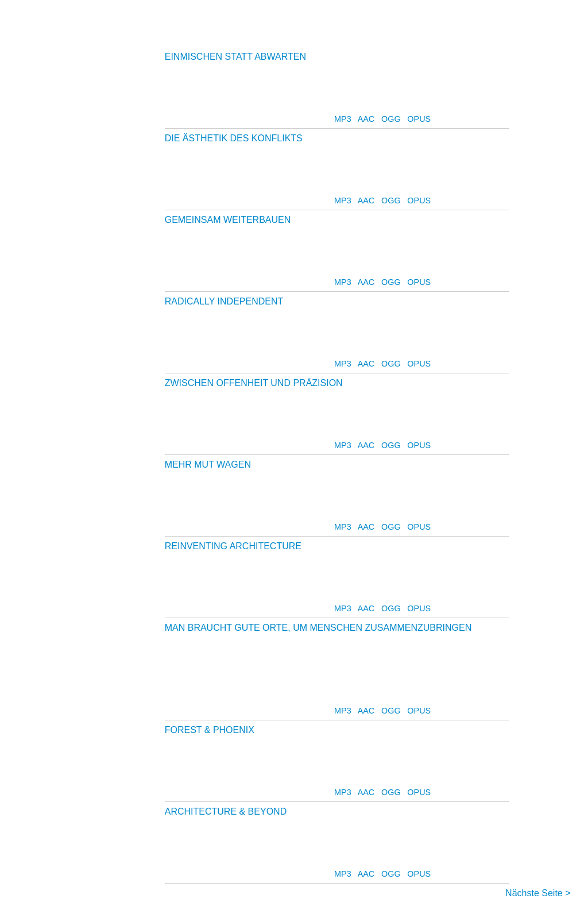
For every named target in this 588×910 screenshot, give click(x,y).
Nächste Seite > (538, 893)
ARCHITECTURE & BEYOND (226, 811)
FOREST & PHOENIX (210, 730)
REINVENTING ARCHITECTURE (233, 546)
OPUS (419, 119)
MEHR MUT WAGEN (208, 464)
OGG (391, 119)
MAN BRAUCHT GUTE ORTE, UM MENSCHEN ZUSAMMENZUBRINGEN (318, 628)
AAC (366, 119)
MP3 (343, 119)
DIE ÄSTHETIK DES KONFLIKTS (234, 138)
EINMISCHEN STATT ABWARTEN (235, 57)
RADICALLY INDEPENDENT (224, 301)
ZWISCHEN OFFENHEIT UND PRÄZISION (254, 383)
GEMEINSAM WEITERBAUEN (228, 220)
